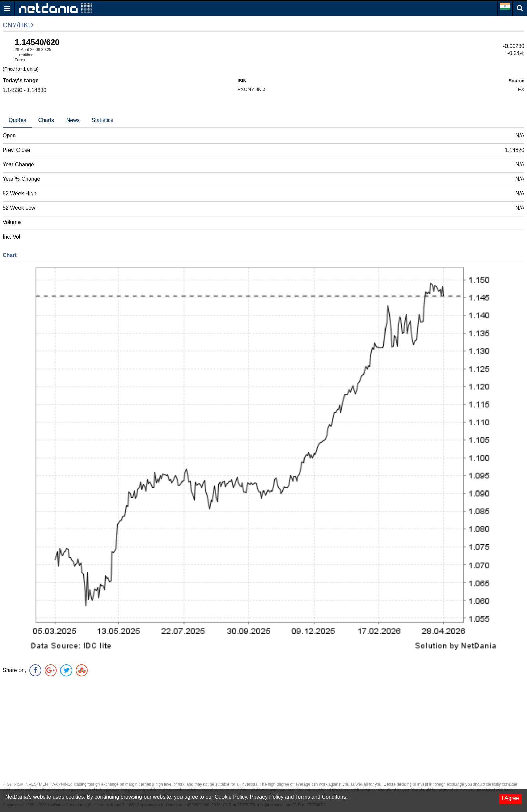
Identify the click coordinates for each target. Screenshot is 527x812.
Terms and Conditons (320, 797)
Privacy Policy (267, 797)
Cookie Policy (231, 797)
